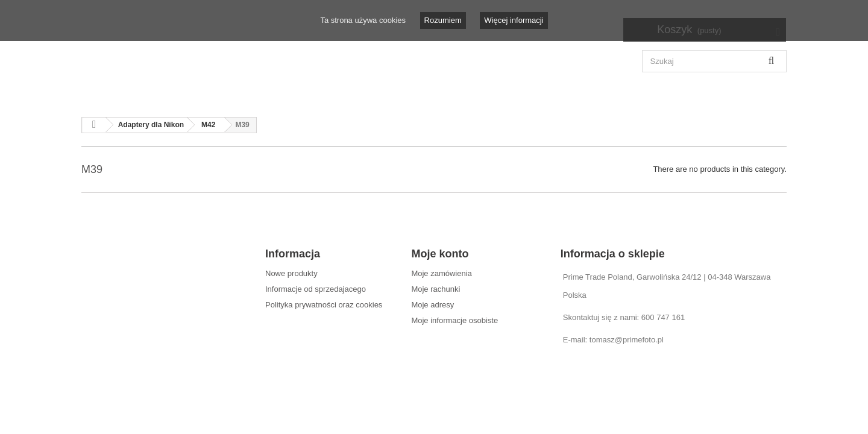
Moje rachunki (436, 289)
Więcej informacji (514, 20)
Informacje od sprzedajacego (316, 289)
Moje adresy (432, 305)
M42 (208, 125)
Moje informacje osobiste (454, 320)
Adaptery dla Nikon (151, 125)
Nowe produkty (291, 273)
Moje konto (440, 254)
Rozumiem (443, 20)
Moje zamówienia (441, 273)
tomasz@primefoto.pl (627, 340)
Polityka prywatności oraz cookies (324, 305)
